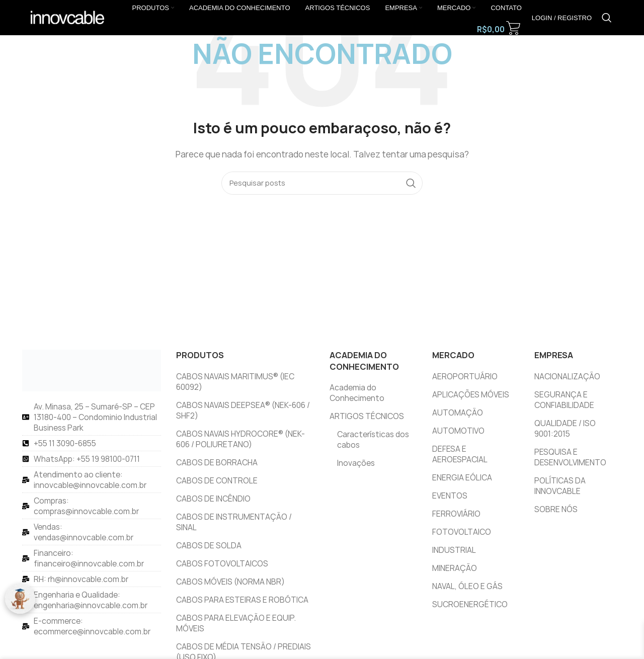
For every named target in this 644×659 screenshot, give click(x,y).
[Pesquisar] (607, 18)
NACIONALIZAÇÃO (567, 377)
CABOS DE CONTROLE (217, 481)
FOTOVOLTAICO (462, 532)
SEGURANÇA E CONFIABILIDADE (564, 400)
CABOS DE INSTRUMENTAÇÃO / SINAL (234, 522)
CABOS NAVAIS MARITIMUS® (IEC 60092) (235, 382)
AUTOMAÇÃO (458, 413)
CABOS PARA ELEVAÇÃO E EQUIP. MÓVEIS (236, 623)
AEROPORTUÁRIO (465, 377)
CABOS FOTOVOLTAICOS (222, 564)
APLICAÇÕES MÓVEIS (471, 395)
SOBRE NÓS (556, 509)
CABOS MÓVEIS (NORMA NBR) (230, 582)
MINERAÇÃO (455, 568)
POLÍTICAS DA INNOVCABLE (560, 486)
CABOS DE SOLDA (209, 546)
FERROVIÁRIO (456, 514)
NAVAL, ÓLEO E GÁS (467, 586)
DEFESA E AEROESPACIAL (460, 454)
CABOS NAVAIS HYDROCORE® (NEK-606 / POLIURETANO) (240, 439)
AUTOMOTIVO (458, 431)
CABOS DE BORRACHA (217, 463)
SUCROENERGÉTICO (470, 604)
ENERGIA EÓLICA (462, 478)
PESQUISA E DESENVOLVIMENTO (570, 457)
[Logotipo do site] (67, 17)
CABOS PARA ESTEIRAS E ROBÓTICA (242, 600)
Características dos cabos (373, 440)
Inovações (356, 463)
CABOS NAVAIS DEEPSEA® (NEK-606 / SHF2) (243, 410)
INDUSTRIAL (454, 550)
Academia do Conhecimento (357, 393)
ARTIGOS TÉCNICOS (367, 416)
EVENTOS (450, 496)
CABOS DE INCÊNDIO (213, 499)
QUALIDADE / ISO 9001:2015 (565, 429)
